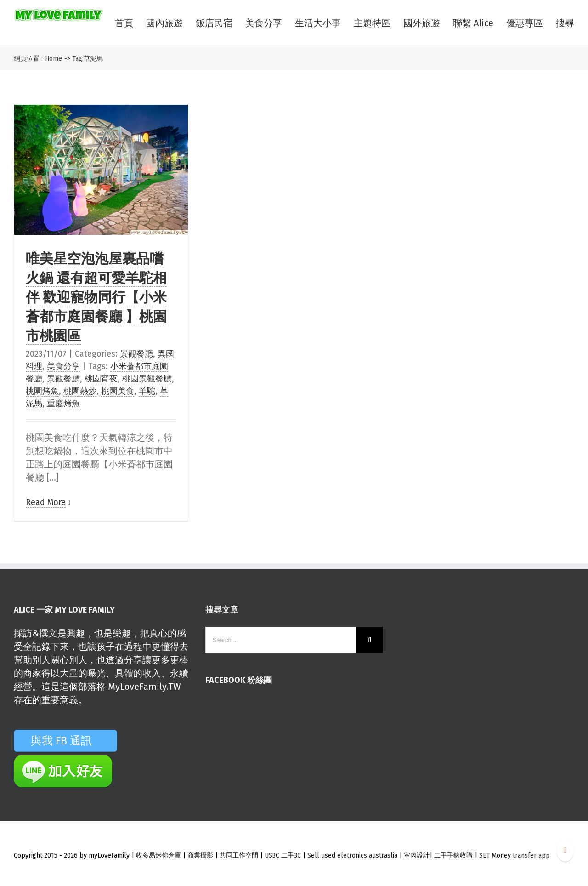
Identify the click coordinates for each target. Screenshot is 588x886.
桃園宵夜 (101, 379)
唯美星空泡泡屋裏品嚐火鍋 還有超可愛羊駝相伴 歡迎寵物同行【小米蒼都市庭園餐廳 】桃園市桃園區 (96, 297)
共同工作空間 (239, 855)
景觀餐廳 (136, 354)
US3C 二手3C (283, 855)
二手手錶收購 (454, 855)
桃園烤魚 (42, 391)
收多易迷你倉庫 (158, 855)
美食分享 (63, 366)
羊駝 (147, 391)
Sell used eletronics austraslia (352, 855)
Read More (46, 502)
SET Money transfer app (514, 855)
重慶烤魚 (63, 403)
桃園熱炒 (80, 391)
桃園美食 (118, 391)
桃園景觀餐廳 (147, 379)
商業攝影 (200, 855)
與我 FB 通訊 (72, 741)
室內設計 (417, 855)
